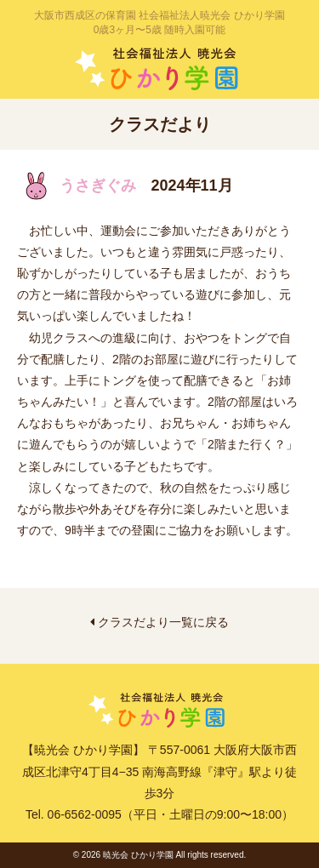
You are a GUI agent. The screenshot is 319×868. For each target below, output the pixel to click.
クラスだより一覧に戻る (159, 622)
